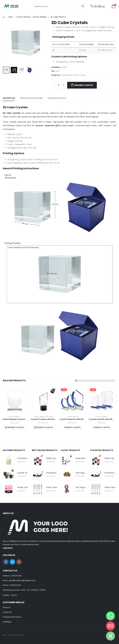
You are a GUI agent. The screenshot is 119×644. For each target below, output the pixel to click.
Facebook (6, 562)
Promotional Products (12, 617)
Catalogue (7, 622)
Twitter (12, 562)
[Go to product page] (16, 400)
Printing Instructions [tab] (31, 98)
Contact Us (7, 612)
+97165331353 (15, 585)
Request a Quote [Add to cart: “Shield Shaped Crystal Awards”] (17, 427)
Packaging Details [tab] (57, 98)
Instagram (19, 562)
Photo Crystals (80, 75)
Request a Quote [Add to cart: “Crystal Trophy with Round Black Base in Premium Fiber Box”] (46, 427)
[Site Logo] (11, 6)
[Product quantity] (59, 85)
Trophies (51, 417)
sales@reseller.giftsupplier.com (22, 580)
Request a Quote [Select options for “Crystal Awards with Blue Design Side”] (74, 427)
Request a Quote (84, 85)
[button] (76, 381)
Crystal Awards (67, 75)
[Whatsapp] (110, 616)
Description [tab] (9, 98)
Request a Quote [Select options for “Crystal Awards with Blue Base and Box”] (103, 427)
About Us (7, 607)
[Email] (110, 626)
